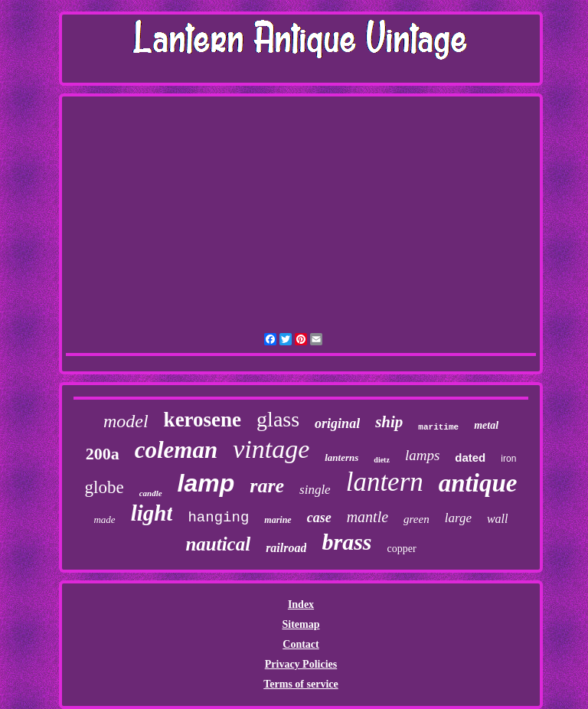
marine (278, 520)
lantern (385, 482)
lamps (422, 455)
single (315, 490)
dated (470, 457)
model (126, 421)
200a (103, 454)
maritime (438, 427)
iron (508, 459)
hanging (218, 518)
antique (478, 483)
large (458, 518)
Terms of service (301, 684)
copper (402, 549)
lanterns (341, 457)
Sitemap (301, 624)
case (319, 518)
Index (301, 604)
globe (105, 487)
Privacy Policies (301, 664)
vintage (271, 449)
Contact (301, 644)
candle (151, 493)
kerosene (203, 420)
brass (346, 542)
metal (486, 425)
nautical (218, 544)
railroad (286, 548)
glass (278, 419)
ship (389, 422)
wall (498, 519)
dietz (382, 460)
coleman (176, 450)
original (337, 423)
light (152, 513)
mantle (367, 517)
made (104, 519)
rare (267, 486)
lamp (206, 483)
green (416, 519)
